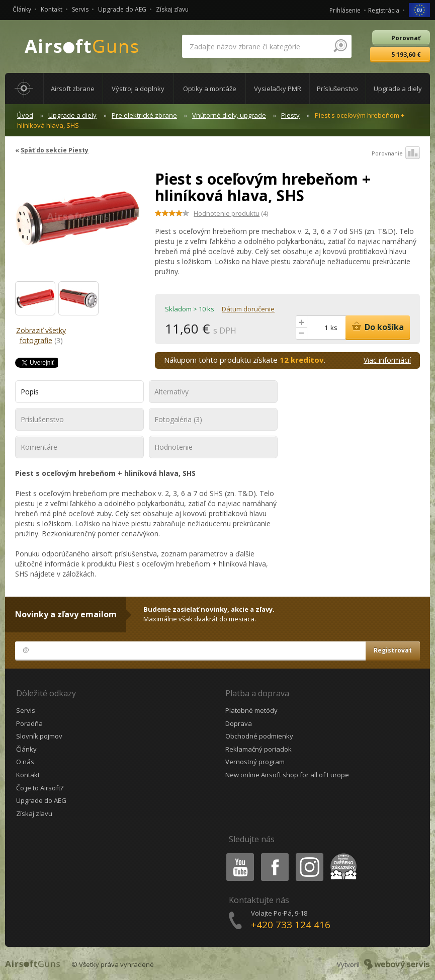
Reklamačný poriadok (258, 749)
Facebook (274, 855)
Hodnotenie (173, 447)
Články (22, 9)
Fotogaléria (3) (178, 419)
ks (334, 328)
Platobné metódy (251, 710)
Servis (80, 9)
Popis (30, 392)
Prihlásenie (345, 10)
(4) (231, 213)
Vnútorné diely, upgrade (229, 115)
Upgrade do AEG (122, 9)
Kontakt (52, 9)
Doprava (239, 723)
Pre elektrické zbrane (144, 115)
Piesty (290, 115)
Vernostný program (255, 762)
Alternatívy (171, 392)
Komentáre (39, 447)
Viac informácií (387, 360)
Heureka (341, 855)
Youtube (237, 855)
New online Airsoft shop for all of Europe (287, 775)
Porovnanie (396, 153)
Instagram (309, 855)
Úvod (25, 115)
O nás (25, 762)
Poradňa (29, 723)
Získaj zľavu (172, 9)
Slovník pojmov (39, 736)
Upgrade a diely (72, 115)
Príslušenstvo (42, 419)
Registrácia (384, 10)
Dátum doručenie (248, 309)
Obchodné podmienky (259, 736)
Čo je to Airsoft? (40, 788)
